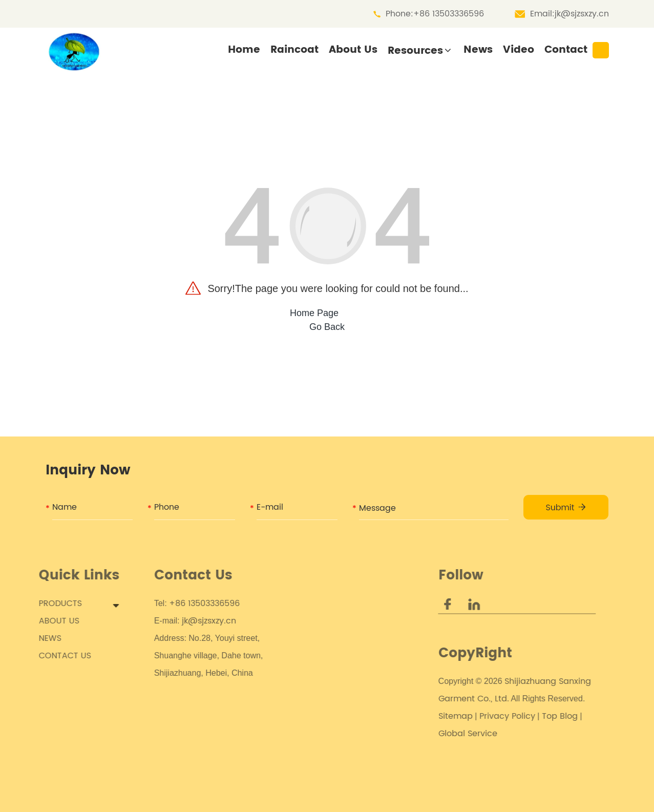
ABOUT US (52, 621)
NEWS (44, 638)
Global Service (455, 734)
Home (244, 50)
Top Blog (546, 716)
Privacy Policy (494, 716)
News (478, 50)
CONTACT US (58, 656)
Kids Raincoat (342, 603)
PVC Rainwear (343, 708)
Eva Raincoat (341, 673)
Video (519, 50)
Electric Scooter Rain (356, 725)
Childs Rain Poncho (353, 621)
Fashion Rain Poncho (356, 743)
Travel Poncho (343, 760)
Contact (566, 50)
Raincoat (294, 50)
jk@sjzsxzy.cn (582, 14)
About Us (353, 50)
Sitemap (442, 716)
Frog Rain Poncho (350, 778)
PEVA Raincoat (344, 691)
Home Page (314, 313)
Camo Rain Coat (348, 656)
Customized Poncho (354, 638)
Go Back (327, 327)
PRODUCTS (54, 603)
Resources (415, 51)
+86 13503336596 (449, 14)
